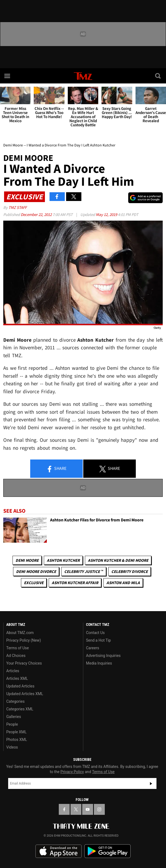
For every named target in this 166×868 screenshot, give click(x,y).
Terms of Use (18, 648)
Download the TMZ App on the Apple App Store (59, 851)
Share (56, 469)
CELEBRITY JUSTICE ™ (84, 571)
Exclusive (34, 583)
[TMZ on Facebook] (64, 809)
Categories (15, 701)
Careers (93, 648)
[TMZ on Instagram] (99, 809)
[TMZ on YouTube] (88, 809)
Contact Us (95, 633)
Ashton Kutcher (63, 560)
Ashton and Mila (123, 583)
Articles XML (17, 678)
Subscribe (151, 783)
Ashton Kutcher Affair (75, 583)
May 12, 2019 (107, 214)
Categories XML (20, 709)
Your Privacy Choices (24, 663)
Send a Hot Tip (98, 640)
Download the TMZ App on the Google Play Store (107, 851)
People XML (16, 732)
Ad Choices (16, 656)
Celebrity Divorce (130, 571)
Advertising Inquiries (103, 656)
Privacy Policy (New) (24, 640)
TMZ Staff (18, 207)
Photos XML (17, 740)
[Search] (158, 76)
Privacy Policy (72, 772)
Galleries (14, 717)
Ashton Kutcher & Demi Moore (118, 560)
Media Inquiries (99, 663)
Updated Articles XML (25, 694)
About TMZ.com (20, 633)
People (12, 724)
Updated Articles (20, 686)
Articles (13, 671)
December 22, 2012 (37, 214)
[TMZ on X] (76, 809)
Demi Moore (27, 560)
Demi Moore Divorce (36, 571)
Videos (12, 747)
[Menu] (8, 76)
